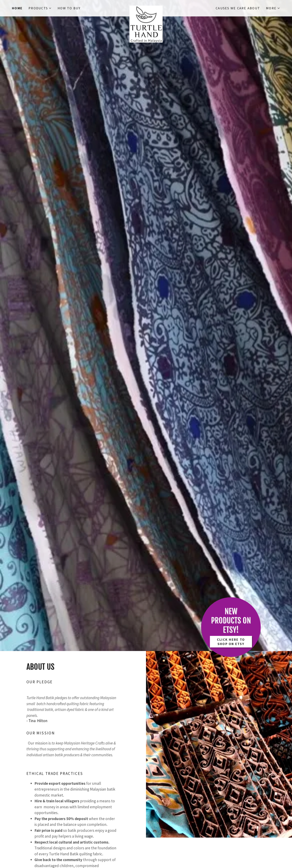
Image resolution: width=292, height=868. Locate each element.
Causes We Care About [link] (238, 8)
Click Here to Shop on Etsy (231, 642)
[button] (40, 8)
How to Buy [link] (69, 8)
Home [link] (17, 8)
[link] (146, 8)
